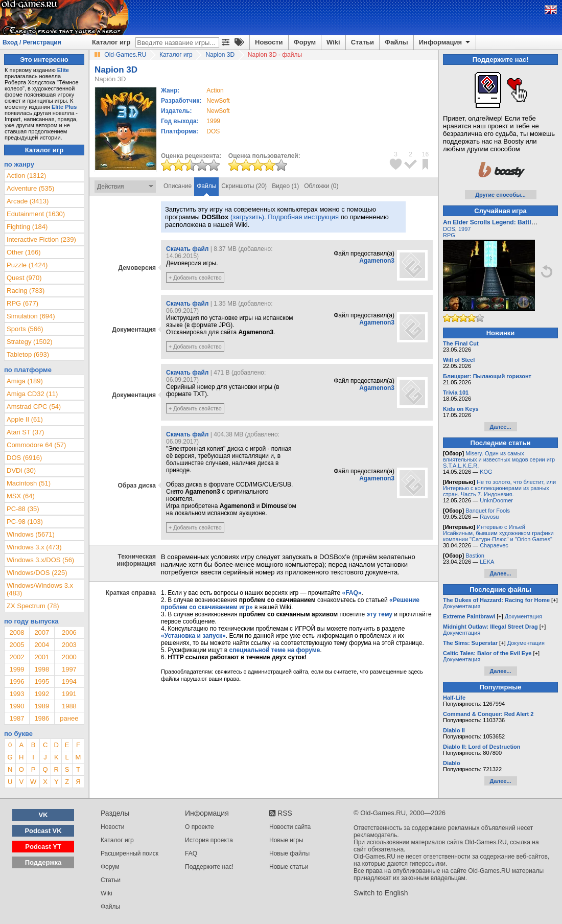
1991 (69, 694)
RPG (449, 235)
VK (43, 815)
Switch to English (381, 893)
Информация (445, 42)
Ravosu (489, 517)
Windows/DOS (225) (37, 573)
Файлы (396, 42)
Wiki (333, 42)
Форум (305, 42)
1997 (69, 669)
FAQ (191, 853)
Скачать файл (187, 249)
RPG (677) (22, 303)
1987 (17, 718)
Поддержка (43, 862)
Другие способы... (500, 195)
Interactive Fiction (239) (41, 239)
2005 (17, 645)
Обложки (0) (321, 186)
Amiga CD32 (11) (32, 394)
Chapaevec (494, 545)
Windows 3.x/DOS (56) (40, 560)
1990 (17, 706)
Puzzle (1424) (27, 265)
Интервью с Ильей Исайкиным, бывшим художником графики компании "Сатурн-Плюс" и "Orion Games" (498, 533)
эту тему (380, 614)
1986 (42, 718)
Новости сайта (290, 827)
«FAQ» (352, 593)
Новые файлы (289, 853)
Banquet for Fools (488, 511)
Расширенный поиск (130, 853)
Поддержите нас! (209, 867)
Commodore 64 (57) (36, 445)
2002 (17, 657)
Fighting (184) (27, 227)
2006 (69, 632)
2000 (69, 657)
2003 (69, 645)
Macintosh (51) (29, 483)
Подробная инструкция (303, 217)
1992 (42, 694)
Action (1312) (26, 176)
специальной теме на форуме (275, 650)
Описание (178, 186)
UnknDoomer (496, 500)
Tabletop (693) (28, 354)
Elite (63, 70)
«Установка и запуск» (193, 636)
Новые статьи (289, 867)
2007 (42, 632)
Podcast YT (43, 847)
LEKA (487, 562)
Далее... (500, 427)
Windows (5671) (31, 534)
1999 (213, 121)
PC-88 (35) (23, 509)
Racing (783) (26, 291)
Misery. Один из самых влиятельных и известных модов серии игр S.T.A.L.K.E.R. (499, 459)
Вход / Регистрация (32, 42)
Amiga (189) (25, 381)
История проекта (209, 840)
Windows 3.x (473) (34, 547)
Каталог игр (111, 42)
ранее (69, 718)
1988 (69, 706)
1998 (42, 669)
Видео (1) (285, 186)
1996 (17, 682)
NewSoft (218, 101)
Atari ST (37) (25, 432)
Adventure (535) (30, 188)
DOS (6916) (24, 458)
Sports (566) (25, 329)
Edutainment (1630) (36, 214)
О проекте (200, 827)
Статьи (362, 42)
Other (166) (24, 252)
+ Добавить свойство (195, 278)
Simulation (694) (31, 316)
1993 (17, 694)
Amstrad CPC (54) (34, 407)
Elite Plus (64, 107)
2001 (42, 657)
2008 (17, 632)
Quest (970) (24, 278)
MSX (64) (21, 496)
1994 (69, 682)
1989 (42, 706)
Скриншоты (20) (244, 186)
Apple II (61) (25, 419)
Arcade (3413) (28, 201)
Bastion (475, 556)
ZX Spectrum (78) (33, 606)
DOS (449, 229)
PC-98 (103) (25, 522)
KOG (486, 472)
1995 (42, 682)
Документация (462, 606)
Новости (269, 42)
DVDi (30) (21, 470)
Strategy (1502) (30, 342)
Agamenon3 (377, 261)
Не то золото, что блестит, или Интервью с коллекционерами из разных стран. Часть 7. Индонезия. (499, 488)
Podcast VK (43, 831)
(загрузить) (247, 217)
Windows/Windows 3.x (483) (40, 589)
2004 (42, 645)
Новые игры (286, 840)
